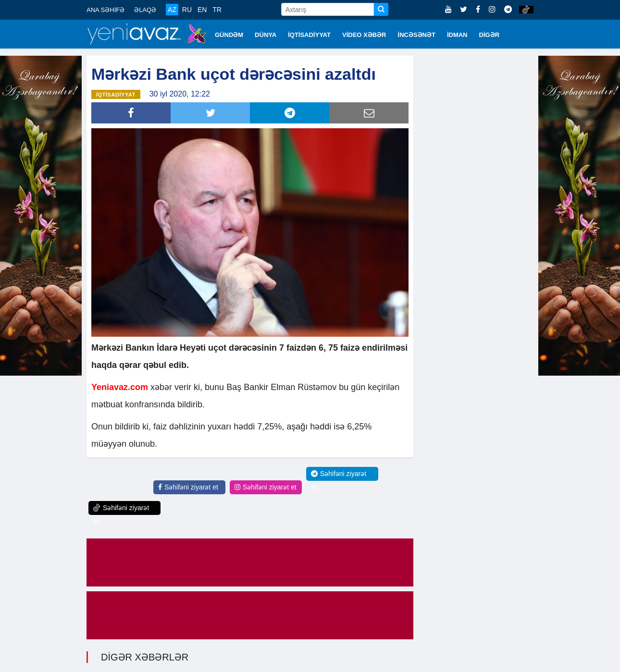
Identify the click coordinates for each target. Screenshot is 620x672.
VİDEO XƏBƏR (364, 35)
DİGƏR (490, 35)
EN (202, 10)
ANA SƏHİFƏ (105, 10)
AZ (172, 10)
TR (217, 10)
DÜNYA (266, 35)
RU (187, 10)
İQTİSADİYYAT (309, 35)
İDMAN (457, 35)
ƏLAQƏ (145, 10)
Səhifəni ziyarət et (188, 487)
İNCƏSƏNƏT (417, 35)
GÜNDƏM (229, 35)
